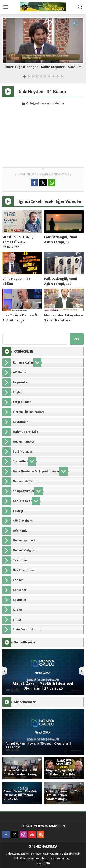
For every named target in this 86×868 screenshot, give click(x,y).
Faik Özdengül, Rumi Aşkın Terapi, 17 (61, 240)
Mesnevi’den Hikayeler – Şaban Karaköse (64, 318)
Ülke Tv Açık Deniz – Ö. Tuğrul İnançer (20, 318)
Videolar (58, 104)
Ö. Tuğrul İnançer (38, 104)
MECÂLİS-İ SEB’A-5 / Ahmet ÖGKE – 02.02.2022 (18, 242)
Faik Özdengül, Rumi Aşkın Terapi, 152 (61, 281)
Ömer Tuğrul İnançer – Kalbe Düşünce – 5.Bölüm (43, 67)
